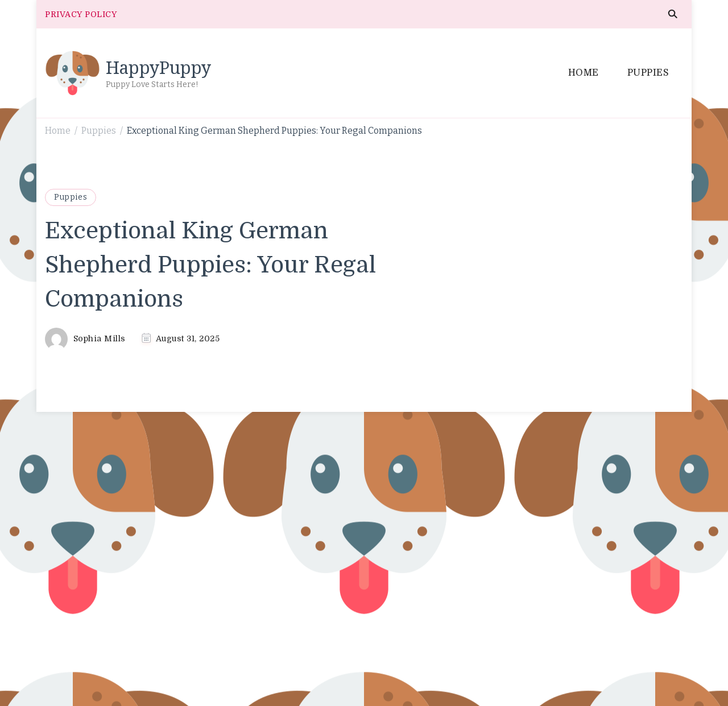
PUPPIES (648, 73)
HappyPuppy (158, 67)
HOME (584, 73)
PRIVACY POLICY (81, 14)
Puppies (71, 197)
